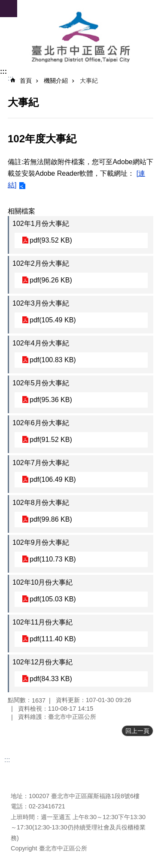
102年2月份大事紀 (41, 263)
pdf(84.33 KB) (51, 679)
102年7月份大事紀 (41, 463)
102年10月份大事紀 (43, 582)
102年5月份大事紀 (41, 383)
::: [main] (11, 78)
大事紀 (89, 81)
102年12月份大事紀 (43, 662)
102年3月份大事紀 (41, 303)
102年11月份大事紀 (43, 622)
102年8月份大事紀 (41, 503)
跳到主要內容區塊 (5, 5)
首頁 (26, 81)
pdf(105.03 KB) (53, 599)
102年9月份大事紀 (41, 542)
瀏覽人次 (23, 783)
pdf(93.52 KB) (51, 240)
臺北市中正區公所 (80, 38)
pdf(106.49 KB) (53, 479)
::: (3, 71)
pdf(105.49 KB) (53, 320)
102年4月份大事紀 (41, 343)
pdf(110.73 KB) (53, 559)
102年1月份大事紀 (41, 224)
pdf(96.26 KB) (51, 280)
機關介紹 (56, 81)
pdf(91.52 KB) (51, 440)
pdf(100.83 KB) (53, 360)
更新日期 (23, 773)
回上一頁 (137, 731)
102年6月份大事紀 (41, 423)
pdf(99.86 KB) (51, 519)
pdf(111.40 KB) (53, 639)
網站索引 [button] (9, 9)
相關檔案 (21, 211)
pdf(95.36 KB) (51, 400)
